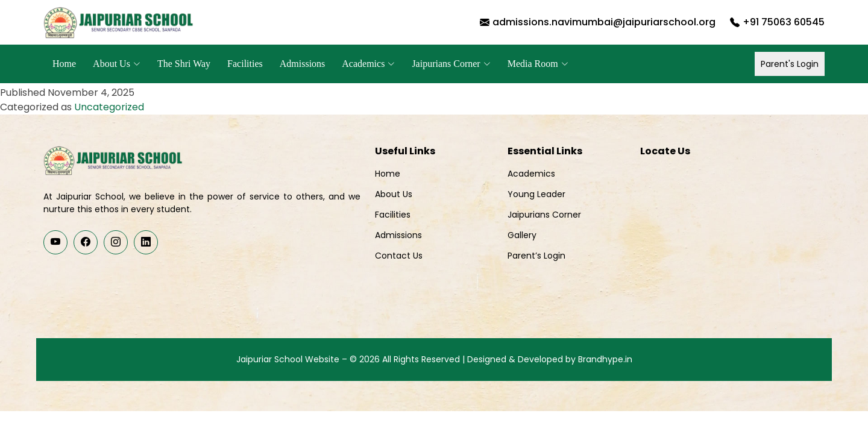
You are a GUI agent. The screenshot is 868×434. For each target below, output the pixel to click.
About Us (394, 194)
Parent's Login (790, 64)
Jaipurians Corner (544, 215)
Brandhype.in (605, 359)
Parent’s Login (536, 256)
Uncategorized (109, 107)
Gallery (522, 235)
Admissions (303, 64)
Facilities (245, 64)
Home (64, 64)
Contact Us (399, 256)
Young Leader (536, 194)
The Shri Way (184, 64)
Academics (531, 174)
